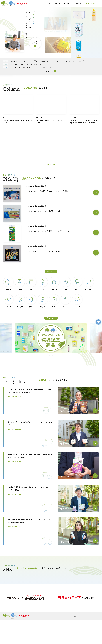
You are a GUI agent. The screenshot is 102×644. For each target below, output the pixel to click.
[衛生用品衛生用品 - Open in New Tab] (66, 301)
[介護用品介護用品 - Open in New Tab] (43, 301)
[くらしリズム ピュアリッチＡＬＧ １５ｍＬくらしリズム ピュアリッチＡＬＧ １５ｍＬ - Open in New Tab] (62, 253)
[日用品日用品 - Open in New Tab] (20, 284)
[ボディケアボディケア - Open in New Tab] (8, 301)
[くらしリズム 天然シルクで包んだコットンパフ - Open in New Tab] (79, 28)
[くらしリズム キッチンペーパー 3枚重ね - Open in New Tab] (94, 46)
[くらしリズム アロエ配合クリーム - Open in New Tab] (79, 13)
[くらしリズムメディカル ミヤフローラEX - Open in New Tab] (79, 43)
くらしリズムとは (55, 4)
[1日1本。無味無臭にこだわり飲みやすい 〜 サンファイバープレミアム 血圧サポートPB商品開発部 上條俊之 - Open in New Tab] (51, 498)
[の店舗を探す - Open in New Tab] (76, 598)
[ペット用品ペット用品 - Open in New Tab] (77, 301)
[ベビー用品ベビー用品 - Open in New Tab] (20, 301)
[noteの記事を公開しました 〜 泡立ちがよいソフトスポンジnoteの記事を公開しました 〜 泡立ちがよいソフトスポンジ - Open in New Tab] (35, 67)
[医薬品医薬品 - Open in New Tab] (54, 301)
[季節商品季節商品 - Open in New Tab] (8, 284)
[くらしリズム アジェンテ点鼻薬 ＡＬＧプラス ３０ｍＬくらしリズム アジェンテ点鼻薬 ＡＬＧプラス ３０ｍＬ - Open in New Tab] (62, 233)
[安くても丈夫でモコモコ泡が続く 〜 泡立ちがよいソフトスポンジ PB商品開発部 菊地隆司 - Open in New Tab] (51, 433)
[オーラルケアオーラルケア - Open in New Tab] (89, 284)
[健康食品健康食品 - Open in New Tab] (54, 284)
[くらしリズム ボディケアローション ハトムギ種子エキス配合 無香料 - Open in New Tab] (94, 16)
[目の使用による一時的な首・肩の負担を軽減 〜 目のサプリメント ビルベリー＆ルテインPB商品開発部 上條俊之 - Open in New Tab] (51, 466)
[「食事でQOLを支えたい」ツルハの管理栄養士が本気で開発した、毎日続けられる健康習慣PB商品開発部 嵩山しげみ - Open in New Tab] (51, 401)
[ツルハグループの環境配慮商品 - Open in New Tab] (51, 338)
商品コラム (67, 4)
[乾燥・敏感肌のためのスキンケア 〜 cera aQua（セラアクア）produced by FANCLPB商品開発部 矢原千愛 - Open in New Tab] (51, 531)
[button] (50, 355)
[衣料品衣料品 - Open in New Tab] (31, 301)
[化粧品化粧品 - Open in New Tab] (66, 284)
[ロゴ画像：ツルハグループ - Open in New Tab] (22, 4)
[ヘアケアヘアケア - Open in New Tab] (77, 284)
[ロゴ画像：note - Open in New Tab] (78, 4)
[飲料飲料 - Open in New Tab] (43, 284)
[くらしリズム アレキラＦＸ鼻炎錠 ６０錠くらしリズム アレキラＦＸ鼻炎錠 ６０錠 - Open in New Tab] (62, 212)
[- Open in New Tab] (25, 598)
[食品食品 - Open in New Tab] (31, 284)
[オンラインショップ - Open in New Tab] (92, 4)
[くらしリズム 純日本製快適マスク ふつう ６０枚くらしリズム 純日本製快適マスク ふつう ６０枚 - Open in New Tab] (62, 192)
